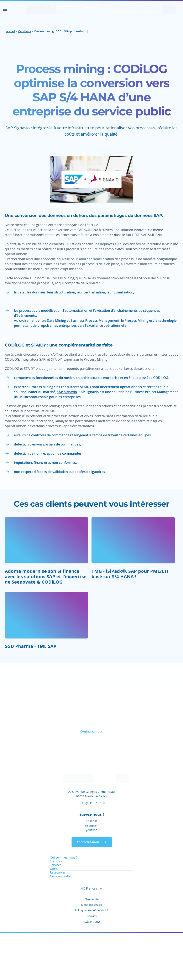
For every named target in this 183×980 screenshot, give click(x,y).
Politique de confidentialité (91, 957)
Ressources (58, 919)
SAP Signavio (67, 439)
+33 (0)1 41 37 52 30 (91, 850)
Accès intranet (91, 968)
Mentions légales (91, 952)
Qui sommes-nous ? (64, 904)
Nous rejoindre (60, 923)
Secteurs (56, 908)
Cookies (92, 963)
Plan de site (91, 946)
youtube (92, 877)
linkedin (91, 868)
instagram (91, 872)
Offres (54, 915)
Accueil (11, 31)
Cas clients (25, 31)
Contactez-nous (91, 778)
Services (56, 912)
